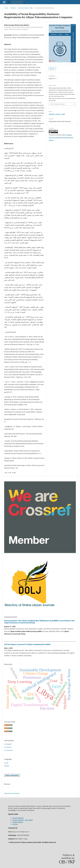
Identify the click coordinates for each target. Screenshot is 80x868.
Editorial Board (18, 822)
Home (6, 8)
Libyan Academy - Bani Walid (23, 820)
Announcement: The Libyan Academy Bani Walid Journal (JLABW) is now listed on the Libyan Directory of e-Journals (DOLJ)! (39, 622)
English (7, 766)
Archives (13, 8)
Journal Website (18, 818)
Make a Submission (12, 775)
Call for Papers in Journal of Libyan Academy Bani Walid (27, 644)
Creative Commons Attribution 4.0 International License (61, 137)
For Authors (8, 747)
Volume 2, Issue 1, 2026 (25, 8)
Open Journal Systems (12, 793)
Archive (15, 824)
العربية (6, 763)
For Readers (8, 744)
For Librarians (8, 750)
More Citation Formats (57, 104)
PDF (53, 69)
